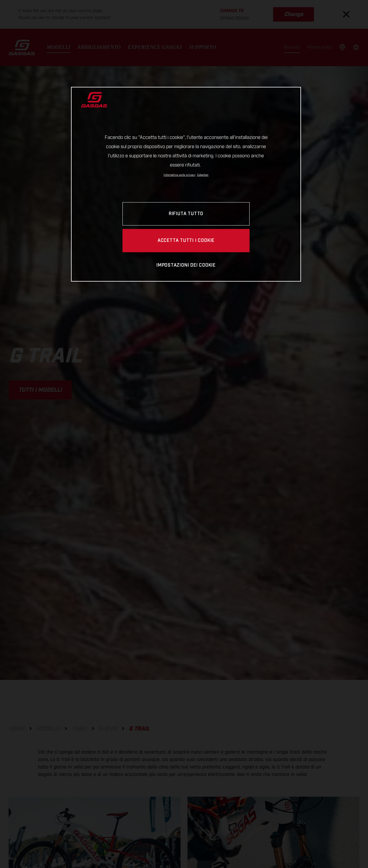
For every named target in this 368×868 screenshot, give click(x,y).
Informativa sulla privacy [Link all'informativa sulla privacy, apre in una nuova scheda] (180, 175)
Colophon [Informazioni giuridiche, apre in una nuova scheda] (203, 175)
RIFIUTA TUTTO (186, 214)
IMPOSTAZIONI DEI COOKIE (186, 265)
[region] (186, 184)
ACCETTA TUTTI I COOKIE (186, 241)
